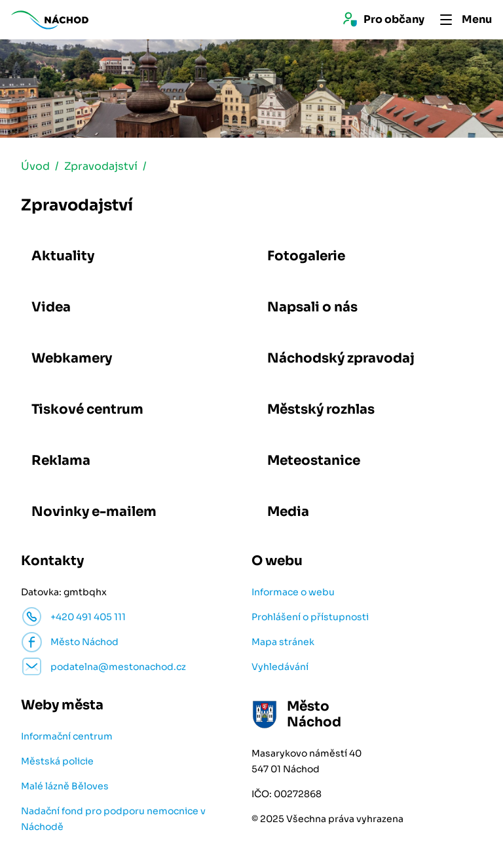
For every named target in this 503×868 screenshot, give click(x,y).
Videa (51, 307)
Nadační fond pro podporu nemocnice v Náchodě (113, 819)
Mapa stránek (283, 642)
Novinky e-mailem (94, 512)
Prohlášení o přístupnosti (310, 617)
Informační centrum (67, 736)
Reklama (61, 461)
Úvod (35, 166)
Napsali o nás (312, 307)
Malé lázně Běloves (65, 786)
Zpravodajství (101, 166)
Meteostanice (314, 461)
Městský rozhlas (321, 409)
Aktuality (63, 256)
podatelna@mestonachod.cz (118, 667)
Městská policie (57, 761)
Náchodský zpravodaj (341, 358)
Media (288, 512)
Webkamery (72, 358)
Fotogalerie (306, 256)
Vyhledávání (280, 667)
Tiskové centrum (87, 409)
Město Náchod (84, 642)
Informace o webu (293, 592)
